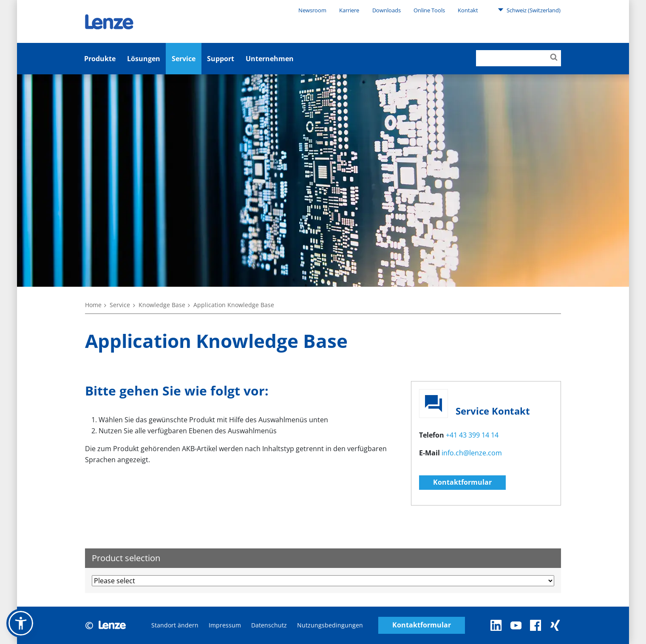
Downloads (387, 10)
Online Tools (429, 10)
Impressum (225, 625)
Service (184, 59)
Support (221, 59)
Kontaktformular (462, 482)
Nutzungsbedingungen (330, 625)
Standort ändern (175, 625)
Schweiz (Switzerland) (529, 10)
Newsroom (312, 10)
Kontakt (468, 10)
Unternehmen (270, 59)
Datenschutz (269, 625)
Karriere (349, 10)
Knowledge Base (162, 305)
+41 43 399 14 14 (472, 435)
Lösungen (144, 59)
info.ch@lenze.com (472, 453)
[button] (21, 623)
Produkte (100, 59)
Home (93, 305)
